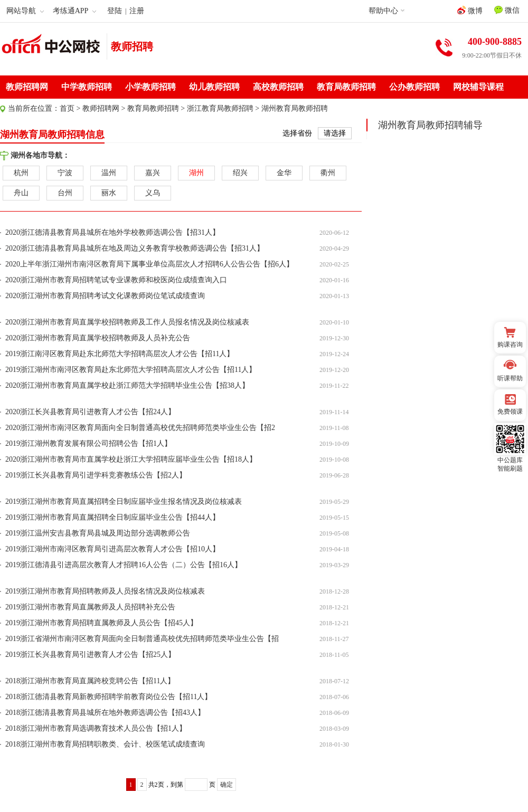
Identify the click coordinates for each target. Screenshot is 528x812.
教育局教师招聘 (346, 87)
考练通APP (75, 11)
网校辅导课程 (478, 87)
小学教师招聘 (150, 87)
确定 (227, 785)
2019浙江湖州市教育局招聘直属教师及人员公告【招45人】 (101, 623)
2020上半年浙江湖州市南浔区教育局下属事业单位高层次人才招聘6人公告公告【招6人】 (149, 264)
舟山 (21, 193)
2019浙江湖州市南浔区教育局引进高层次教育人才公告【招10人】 (112, 549)
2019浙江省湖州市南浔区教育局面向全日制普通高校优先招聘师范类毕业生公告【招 (142, 639)
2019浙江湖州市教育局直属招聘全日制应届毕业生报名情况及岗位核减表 (124, 501)
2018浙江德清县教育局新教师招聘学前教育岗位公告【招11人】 (109, 697)
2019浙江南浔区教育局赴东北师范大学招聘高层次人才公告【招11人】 (120, 354)
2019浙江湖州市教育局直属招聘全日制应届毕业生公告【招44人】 (112, 517)
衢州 (328, 173)
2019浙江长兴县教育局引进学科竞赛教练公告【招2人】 (96, 475)
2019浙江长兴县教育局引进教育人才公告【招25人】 (90, 655)
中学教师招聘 (87, 87)
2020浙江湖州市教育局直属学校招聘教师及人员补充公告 (98, 338)
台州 (65, 193)
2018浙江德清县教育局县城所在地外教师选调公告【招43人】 (105, 713)
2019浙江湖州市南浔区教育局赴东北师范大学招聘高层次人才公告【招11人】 (131, 370)
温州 (109, 173)
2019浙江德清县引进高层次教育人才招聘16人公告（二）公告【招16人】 (124, 565)
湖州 (196, 173)
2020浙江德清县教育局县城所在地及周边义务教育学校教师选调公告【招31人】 (135, 248)
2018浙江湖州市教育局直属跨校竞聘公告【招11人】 (90, 681)
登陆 (115, 11)
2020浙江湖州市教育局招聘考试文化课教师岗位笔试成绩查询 (105, 296)
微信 (507, 10)
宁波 (65, 173)
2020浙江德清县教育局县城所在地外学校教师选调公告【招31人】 (112, 232)
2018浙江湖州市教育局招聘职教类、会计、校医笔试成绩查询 (105, 744)
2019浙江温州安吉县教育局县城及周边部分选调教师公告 (98, 533)
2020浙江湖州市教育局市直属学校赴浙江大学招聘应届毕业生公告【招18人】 (131, 459)
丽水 (109, 193)
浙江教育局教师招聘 (220, 108)
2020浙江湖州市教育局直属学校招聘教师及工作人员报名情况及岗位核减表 (127, 322)
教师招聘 (132, 46)
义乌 (153, 193)
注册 (137, 11)
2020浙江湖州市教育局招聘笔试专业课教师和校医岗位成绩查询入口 (116, 280)
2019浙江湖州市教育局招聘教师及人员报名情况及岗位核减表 (105, 591)
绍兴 (240, 173)
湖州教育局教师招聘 (295, 108)
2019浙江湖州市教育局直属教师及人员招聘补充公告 (90, 607)
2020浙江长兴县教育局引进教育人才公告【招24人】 (90, 412)
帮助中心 (383, 11)
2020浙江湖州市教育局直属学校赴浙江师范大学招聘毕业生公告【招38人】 (127, 385)
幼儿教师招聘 (214, 87)
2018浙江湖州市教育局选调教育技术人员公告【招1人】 (96, 728)
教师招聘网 (27, 87)
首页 (67, 108)
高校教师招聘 (278, 87)
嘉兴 (153, 173)
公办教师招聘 (414, 87)
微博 (470, 10)
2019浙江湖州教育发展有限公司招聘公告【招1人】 (88, 443)
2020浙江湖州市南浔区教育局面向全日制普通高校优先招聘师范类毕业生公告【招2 (140, 428)
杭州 (21, 173)
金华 (284, 173)
